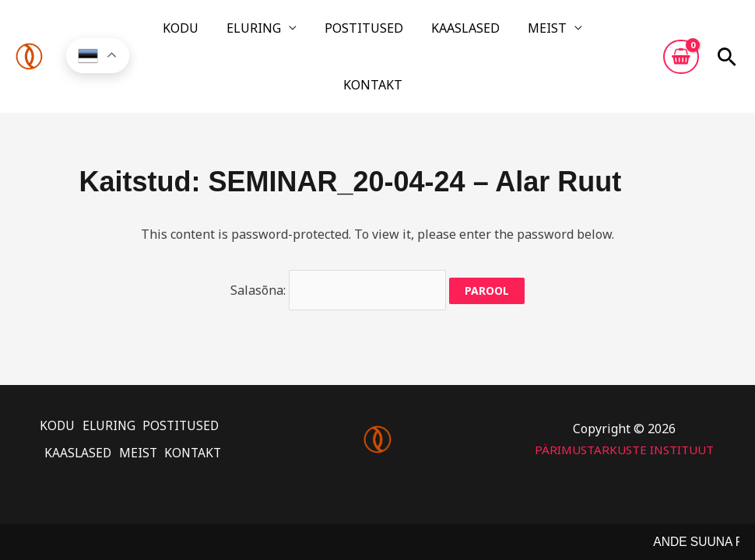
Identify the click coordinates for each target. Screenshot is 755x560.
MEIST (486, 33)
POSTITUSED (334, 33)
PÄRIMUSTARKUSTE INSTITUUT (624, 392)
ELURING (239, 33)
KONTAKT (563, 33)
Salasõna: (339, 241)
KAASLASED (420, 33)
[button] (727, 33)
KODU (181, 33)
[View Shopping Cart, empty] (681, 33)
